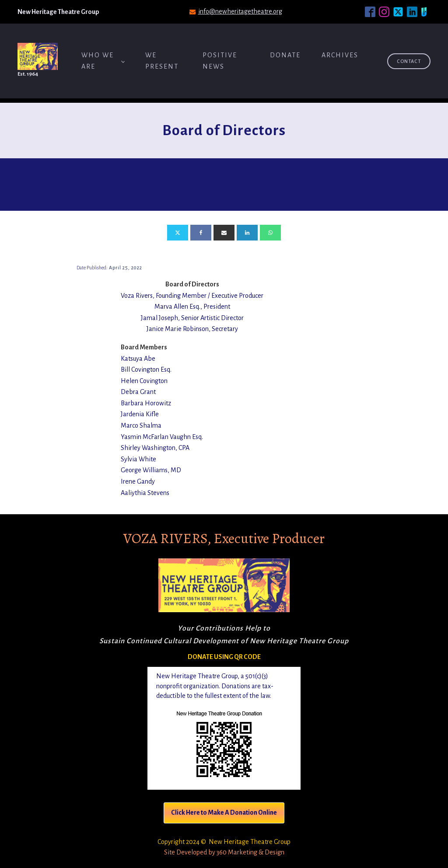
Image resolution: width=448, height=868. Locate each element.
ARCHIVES (340, 55)
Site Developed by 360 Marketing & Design (224, 852)
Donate (285, 55)
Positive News (220, 61)
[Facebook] (201, 233)
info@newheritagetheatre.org (240, 11)
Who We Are (98, 61)
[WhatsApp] (270, 233)
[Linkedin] (247, 233)
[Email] (224, 233)
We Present (162, 61)
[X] (178, 233)
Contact (409, 61)
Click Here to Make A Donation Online (224, 812)
